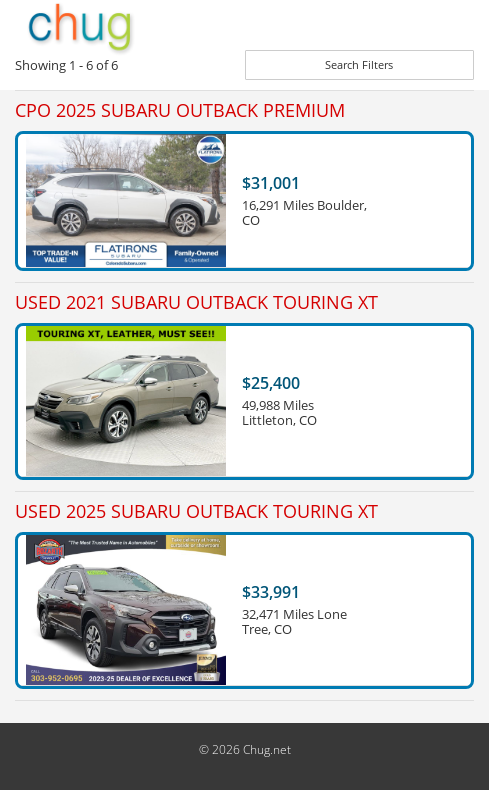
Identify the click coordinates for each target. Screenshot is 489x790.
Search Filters (359, 64)
